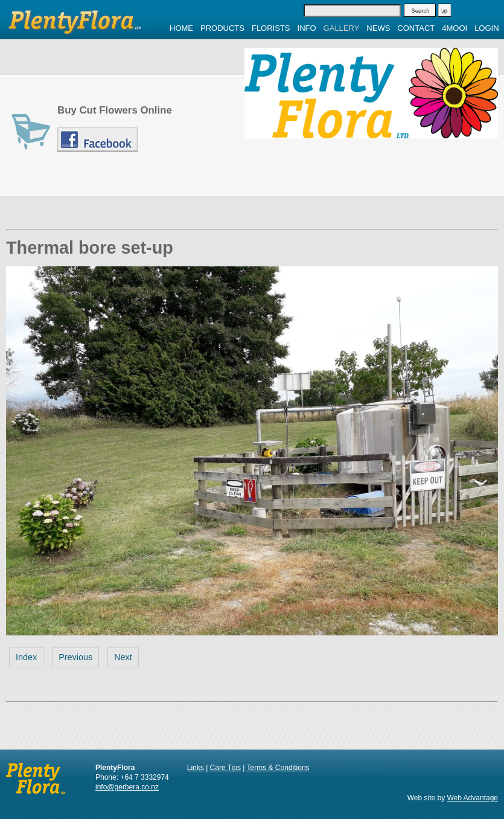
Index (26, 657)
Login (486, 28)
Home (181, 28)
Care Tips (225, 768)
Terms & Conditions (278, 768)
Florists (271, 28)
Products (222, 28)
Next (123, 657)
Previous (75, 657)
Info (307, 28)
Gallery (342, 28)
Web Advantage (472, 798)
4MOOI (455, 28)
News (378, 28)
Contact (416, 28)
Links (196, 768)
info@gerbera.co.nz (127, 787)
